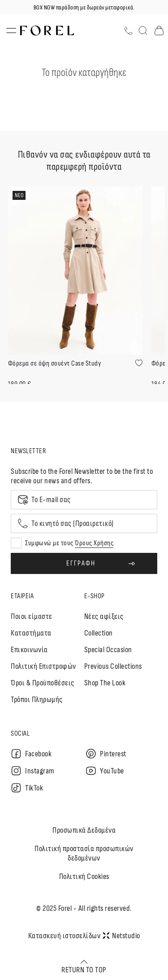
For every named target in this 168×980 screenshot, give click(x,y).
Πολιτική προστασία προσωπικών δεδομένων (84, 853)
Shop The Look (105, 683)
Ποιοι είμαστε (32, 616)
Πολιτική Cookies (84, 876)
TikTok (27, 788)
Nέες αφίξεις (104, 616)
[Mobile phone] (84, 523)
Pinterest (106, 754)
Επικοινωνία (29, 650)
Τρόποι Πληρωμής (37, 700)
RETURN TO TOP (84, 967)
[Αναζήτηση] (143, 31)
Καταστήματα (31, 633)
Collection (99, 633)
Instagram (33, 771)
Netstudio (121, 936)
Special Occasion (108, 650)
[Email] (84, 500)
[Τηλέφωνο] (129, 31)
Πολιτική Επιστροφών (43, 666)
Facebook (31, 754)
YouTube (105, 771)
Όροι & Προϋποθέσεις (43, 683)
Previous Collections (113, 666)
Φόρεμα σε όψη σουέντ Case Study (55, 364)
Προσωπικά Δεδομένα (84, 830)
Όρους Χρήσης (94, 543)
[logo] (47, 31)
